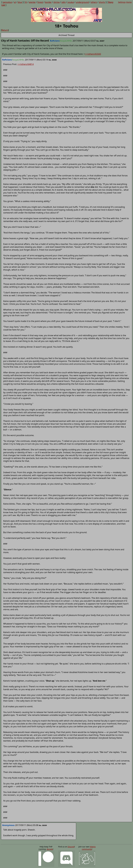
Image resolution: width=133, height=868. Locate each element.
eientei (32, 2)
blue (20, 2)
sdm (64, 2)
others (94, 2)
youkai (71, 2)
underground (82, 2)
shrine (57, 2)
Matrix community (89, 848)
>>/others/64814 (26, 64)
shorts (102, 2)
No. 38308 (53, 60)
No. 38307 (100, 41)
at (15, 2)
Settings (122, 2)
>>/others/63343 (93, 54)
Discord (71, 847)
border (48, 2)
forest (40, 2)
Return (5, 30)
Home (129, 2)
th (26, 2)
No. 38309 (43, 825)
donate (50, 849)
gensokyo (7, 2)
